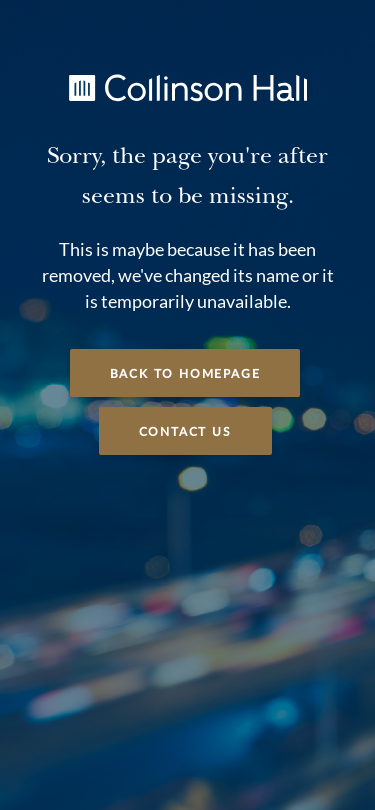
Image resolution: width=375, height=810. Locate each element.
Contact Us (185, 432)
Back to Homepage (185, 374)
